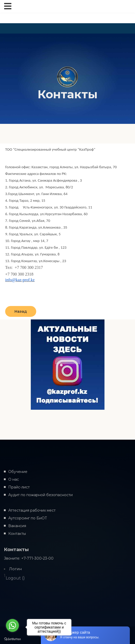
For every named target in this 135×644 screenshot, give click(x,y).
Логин (15, 569)
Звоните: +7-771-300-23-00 (29, 558)
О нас (14, 479)
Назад (21, 311)
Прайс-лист (19, 487)
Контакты (17, 534)
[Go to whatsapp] (12, 625)
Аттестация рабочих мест (32, 510)
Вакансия (17, 526)
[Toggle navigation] (8, 6)
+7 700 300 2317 (29, 267)
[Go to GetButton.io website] (12, 639)
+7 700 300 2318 (19, 274)
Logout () (15, 578)
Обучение (18, 472)
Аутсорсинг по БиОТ (28, 518)
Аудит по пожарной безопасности (40, 495)
